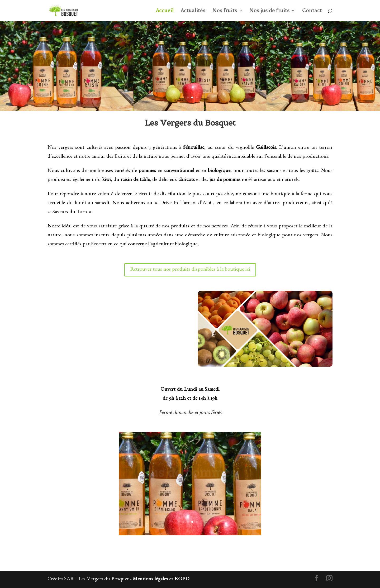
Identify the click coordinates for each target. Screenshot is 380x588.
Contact (312, 11)
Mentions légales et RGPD (161, 580)
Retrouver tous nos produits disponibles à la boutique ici (190, 270)
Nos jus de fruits (270, 11)
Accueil (165, 11)
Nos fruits (225, 11)
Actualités (193, 11)
